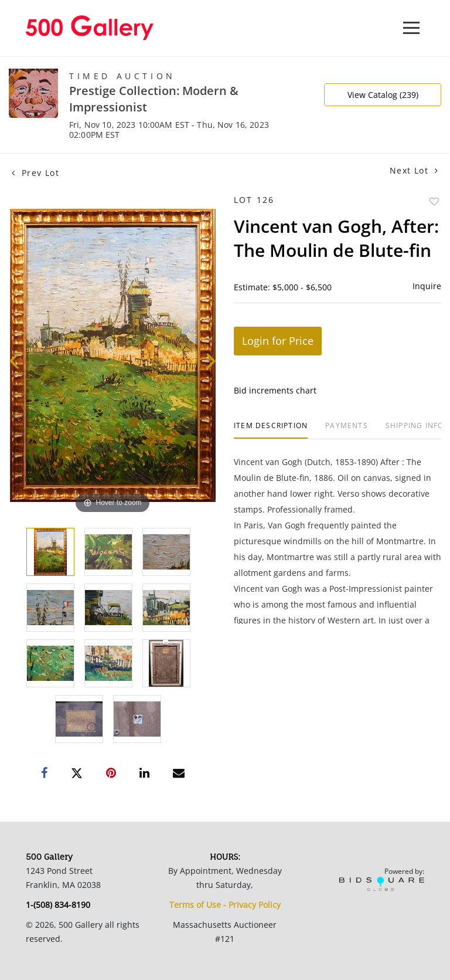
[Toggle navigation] (411, 28)
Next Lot (414, 170)
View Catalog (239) (383, 95)
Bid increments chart (275, 390)
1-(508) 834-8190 (58, 905)
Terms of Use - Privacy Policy (225, 905)
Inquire (427, 286)
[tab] (271, 430)
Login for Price (278, 341)
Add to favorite (434, 201)
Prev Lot (35, 173)
